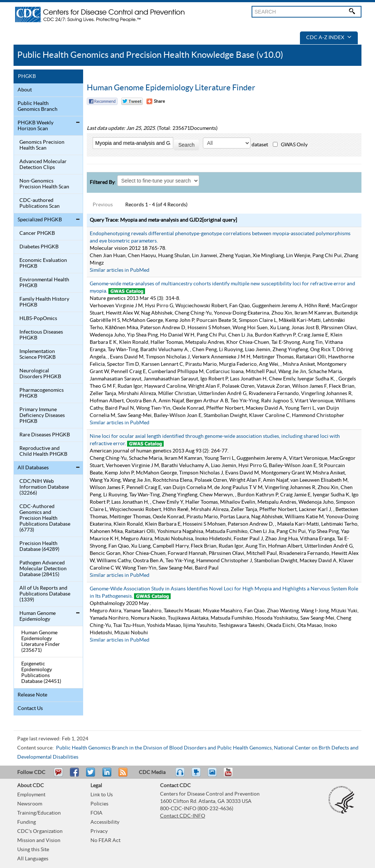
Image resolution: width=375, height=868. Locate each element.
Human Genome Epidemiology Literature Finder (171, 88)
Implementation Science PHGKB (38, 354)
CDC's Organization (40, 831)
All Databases (33, 468)
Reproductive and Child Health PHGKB (43, 451)
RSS (122, 775)
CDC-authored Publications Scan (40, 203)
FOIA (96, 813)
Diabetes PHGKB (39, 247)
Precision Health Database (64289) (39, 546)
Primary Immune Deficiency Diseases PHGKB (42, 416)
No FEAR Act (105, 841)
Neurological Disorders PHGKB (40, 374)
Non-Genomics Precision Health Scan (44, 184)
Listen (180, 775)
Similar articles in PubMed (120, 270)
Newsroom (30, 804)
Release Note (32, 695)
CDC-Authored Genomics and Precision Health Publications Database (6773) (45, 518)
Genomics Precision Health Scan (42, 145)
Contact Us (30, 709)
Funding (27, 822)
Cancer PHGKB (37, 233)
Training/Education (39, 813)
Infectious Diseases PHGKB (41, 335)
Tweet (91, 775)
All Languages (33, 859)
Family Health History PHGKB (44, 302)
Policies (99, 804)
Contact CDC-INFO (183, 816)
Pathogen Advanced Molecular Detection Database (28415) (43, 569)
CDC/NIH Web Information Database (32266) (44, 487)
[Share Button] (156, 101)
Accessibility (105, 822)
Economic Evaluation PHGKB (43, 263)
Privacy (99, 831)
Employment (31, 795)
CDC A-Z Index (329, 38)
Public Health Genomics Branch (38, 106)
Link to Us (102, 795)
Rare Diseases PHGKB (45, 435)
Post (106, 775)
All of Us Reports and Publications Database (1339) (45, 594)
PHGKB (27, 76)
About (25, 90)
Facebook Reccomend (102, 101)
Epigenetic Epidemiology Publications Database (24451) (41, 673)
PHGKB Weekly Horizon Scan (36, 126)
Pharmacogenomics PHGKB (42, 393)
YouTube (232, 775)
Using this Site (33, 850)
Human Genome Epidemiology (38, 616)
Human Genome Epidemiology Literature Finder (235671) (41, 642)
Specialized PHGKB (40, 220)
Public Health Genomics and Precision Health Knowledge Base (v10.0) (150, 55)
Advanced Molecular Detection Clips (43, 165)
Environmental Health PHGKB (44, 283)
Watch (197, 775)
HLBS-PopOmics (38, 319)
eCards (214, 775)
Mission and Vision (39, 841)
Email (58, 775)
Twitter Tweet (132, 101)
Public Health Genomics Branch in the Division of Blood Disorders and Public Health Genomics (164, 748)
